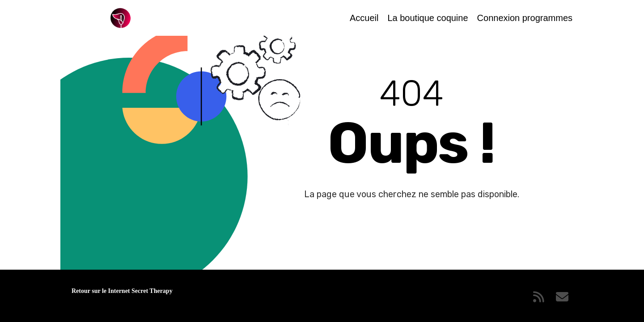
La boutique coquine (428, 18)
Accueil (364, 18)
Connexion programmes (525, 18)
